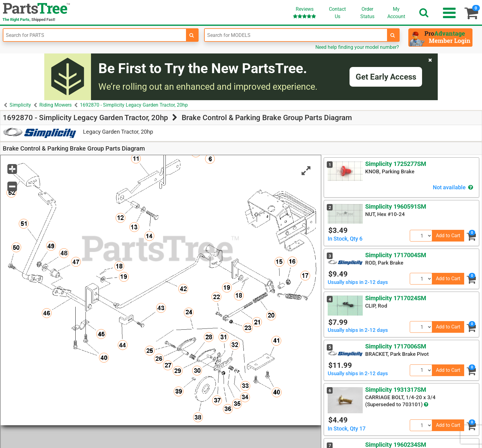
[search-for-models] (393, 35)
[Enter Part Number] (95, 35)
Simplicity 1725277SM (396, 164)
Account (396, 13)
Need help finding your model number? (357, 47)
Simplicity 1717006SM (396, 346)
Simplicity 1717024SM (396, 298)
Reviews (304, 12)
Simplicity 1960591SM (396, 206)
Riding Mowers (55, 105)
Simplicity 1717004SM (396, 255)
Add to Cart (448, 236)
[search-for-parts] (192, 35)
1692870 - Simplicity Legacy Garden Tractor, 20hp (134, 105)
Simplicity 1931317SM (396, 390)
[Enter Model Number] (296, 35)
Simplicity (20, 105)
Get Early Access (386, 77)
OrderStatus (367, 13)
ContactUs (337, 13)
